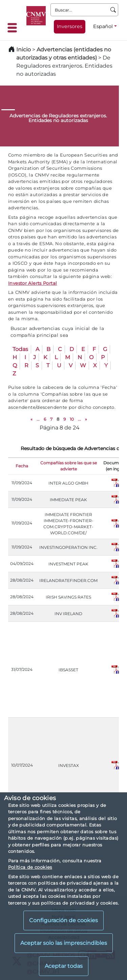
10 (72, 419)
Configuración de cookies (63, 920)
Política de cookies (30, 867)
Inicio (24, 50)
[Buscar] (113, 10)
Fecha (22, 466)
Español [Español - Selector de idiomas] (103, 26)
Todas (20, 349)
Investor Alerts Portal (33, 283)
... (38, 419)
